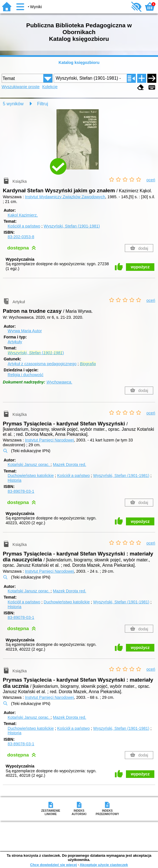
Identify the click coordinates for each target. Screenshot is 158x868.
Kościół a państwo (24, 226)
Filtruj (43, 104)
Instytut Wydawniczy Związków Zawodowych (65, 197)
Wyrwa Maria (25, 331)
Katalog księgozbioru (79, 63)
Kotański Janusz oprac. (29, 465)
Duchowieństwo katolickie (31, 476)
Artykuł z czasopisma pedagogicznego (42, 364)
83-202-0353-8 (21, 237)
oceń (151, 180)
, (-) (36, 353)
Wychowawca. (59, 382)
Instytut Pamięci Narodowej (49, 440)
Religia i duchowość (25, 375)
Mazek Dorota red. (69, 465)
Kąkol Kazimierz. (23, 215)
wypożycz (140, 267)
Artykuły (15, 342)
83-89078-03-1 (21, 491)
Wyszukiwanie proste (21, 87)
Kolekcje (50, 87)
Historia (14, 480)
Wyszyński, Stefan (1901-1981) (72, 226)
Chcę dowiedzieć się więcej (53, 865)
